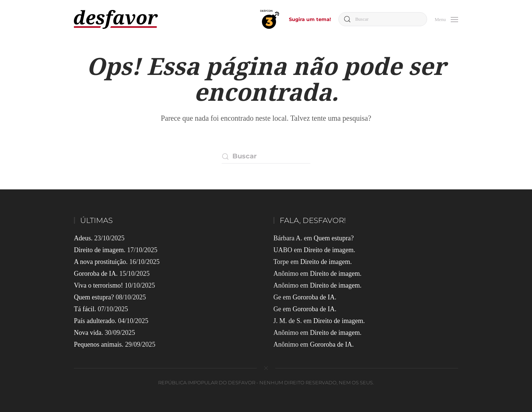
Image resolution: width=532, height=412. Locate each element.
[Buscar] (383, 19)
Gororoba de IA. (96, 274)
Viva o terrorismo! (98, 285)
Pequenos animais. (99, 344)
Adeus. (83, 238)
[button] (446, 19)
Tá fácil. (85, 309)
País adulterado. (95, 321)
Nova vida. (88, 333)
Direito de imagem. (100, 250)
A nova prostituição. (101, 262)
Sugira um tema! (310, 19)
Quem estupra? (94, 297)
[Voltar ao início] (116, 19)
